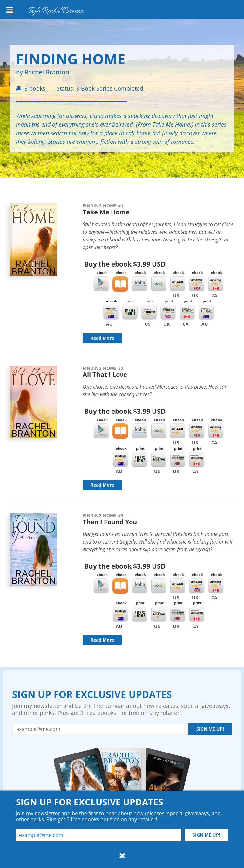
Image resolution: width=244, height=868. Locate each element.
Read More (102, 338)
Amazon (149, 312)
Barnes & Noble (130, 312)
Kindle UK (197, 284)
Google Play (101, 284)
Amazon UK (168, 312)
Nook (159, 284)
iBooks (120, 284)
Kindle (178, 284)
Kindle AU (111, 312)
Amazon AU (206, 312)
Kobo (139, 284)
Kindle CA (216, 284)
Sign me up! (210, 729)
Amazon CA (187, 312)
